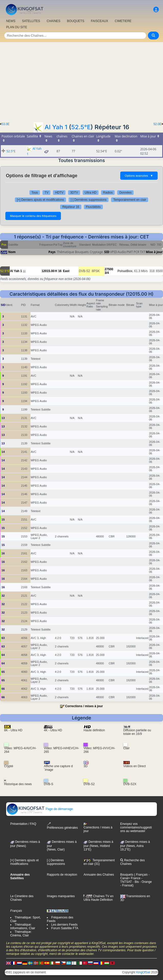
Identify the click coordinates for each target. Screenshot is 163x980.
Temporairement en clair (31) (99, 862)
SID (107, 252)
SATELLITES (31, 21)
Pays (52, 252)
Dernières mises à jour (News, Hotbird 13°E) (98, 846)
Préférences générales (62, 826)
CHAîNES (53, 21)
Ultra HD (91, 193)
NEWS (11, 21)
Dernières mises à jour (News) (25, 844)
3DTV (74, 193)
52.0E (157, 124)
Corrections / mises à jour (84, 706)
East (66, 271)
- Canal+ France (135, 876)
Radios (108, 193)
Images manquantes (61, 896)
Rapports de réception (62, 875)
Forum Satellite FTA (65, 928)
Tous (35, 193)
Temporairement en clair (130, 200)
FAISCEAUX (99, 21)
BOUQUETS (76, 21)
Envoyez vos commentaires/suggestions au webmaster (136, 827)
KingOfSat (143, 972)
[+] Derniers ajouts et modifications (40, 200)
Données (125, 193)
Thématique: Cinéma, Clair (21, 934)
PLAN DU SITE (17, 27)
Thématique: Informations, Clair (23, 926)
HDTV (59, 193)
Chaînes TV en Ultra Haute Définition (98, 898)
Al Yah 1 (56, 127)
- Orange (145, 882)
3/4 (107, 273)
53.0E (6, 124)
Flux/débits (93, 207)
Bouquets (127, 875)
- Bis (135, 882)
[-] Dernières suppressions (89, 200)
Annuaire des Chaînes (99, 875)
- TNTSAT (131, 880)
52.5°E (81, 127)
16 (60, 271)
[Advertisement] (81, 81)
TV (46, 193)
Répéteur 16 (71, 207)
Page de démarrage (40, 809)
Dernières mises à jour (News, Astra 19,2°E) (135, 846)
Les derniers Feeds (64, 925)
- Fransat (126, 885)
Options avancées (139, 176)
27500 (109, 269)
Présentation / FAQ (23, 824)
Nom (12, 252)
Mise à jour (154, 252)
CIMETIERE (123, 21)
